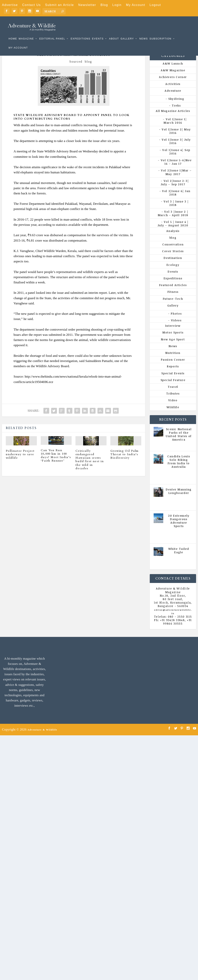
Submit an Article (60, 5)
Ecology (173, 271)
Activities (173, 90)
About (114, 33)
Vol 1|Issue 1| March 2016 (175, 127)
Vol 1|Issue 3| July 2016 (176, 148)
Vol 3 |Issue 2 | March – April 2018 (173, 220)
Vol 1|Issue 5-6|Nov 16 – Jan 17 (176, 168)
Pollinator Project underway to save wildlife (20, 461)
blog (88, 68)
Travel (173, 393)
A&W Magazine (173, 77)
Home (13, 33)
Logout (155, 5)
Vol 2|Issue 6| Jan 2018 (176, 199)
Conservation (173, 251)
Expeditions (81, 33)
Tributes (173, 400)
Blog (104, 5)
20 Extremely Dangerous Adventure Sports (179, 527)
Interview (173, 332)
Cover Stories (173, 257)
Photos (176, 320)
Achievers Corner (173, 83)
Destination (173, 264)
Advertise (10, 5)
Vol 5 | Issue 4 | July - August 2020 (179, 483)
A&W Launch (173, 70)
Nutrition (173, 359)
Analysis (173, 237)
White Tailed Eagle (179, 557)
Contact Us (31, 5)
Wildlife (173, 413)
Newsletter (87, 5)
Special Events (173, 380)
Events (98, 33)
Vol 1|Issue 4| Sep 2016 (176, 158)
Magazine (26, 33)
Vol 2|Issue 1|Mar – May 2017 (176, 178)
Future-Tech (173, 305)
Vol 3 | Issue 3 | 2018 (176, 209)
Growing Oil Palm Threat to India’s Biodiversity (125, 461)
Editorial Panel (52, 33)
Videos (176, 327)
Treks (176, 112)
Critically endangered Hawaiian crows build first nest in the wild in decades (90, 466)
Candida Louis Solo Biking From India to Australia (179, 468)
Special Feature (173, 386)
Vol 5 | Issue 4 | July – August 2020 (173, 230)
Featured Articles (173, 291)
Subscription (160, 33)
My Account (136, 5)
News (144, 33)
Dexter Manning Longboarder (179, 498)
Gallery (127, 33)
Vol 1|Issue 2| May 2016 (176, 137)
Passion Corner (173, 366)
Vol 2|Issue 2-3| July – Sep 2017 (175, 189)
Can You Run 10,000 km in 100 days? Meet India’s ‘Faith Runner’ (56, 462)
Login (117, 5)
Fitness (173, 298)
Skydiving (176, 105)
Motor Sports (173, 339)
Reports (173, 373)
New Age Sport (173, 346)
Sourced (76, 68)
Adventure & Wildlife (42, 736)
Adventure (173, 97)
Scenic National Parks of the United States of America (179, 441)
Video (173, 407)
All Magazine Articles (173, 117)
